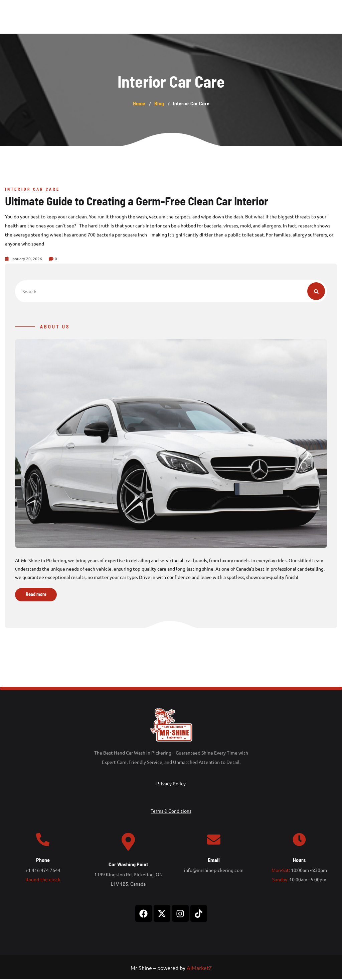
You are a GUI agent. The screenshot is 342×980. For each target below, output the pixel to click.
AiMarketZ (199, 969)
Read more (36, 595)
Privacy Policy (171, 784)
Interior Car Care (32, 189)
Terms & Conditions (171, 811)
